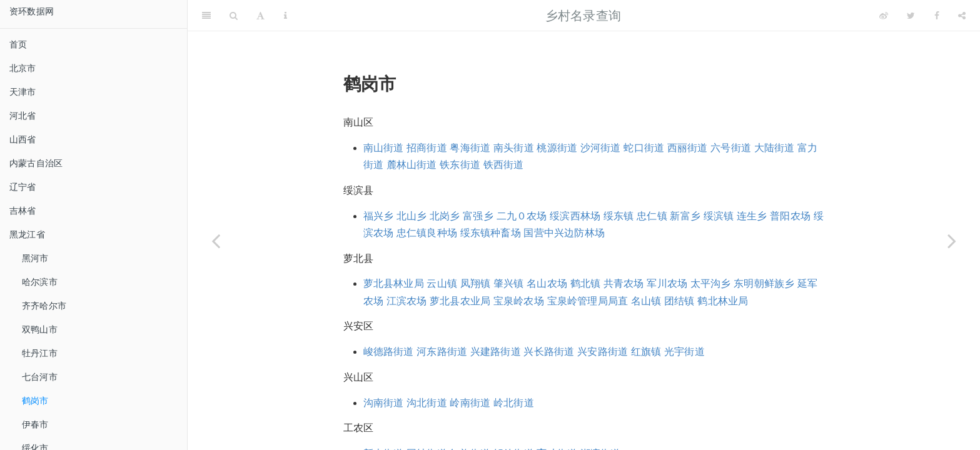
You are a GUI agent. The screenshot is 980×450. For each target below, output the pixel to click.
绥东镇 (619, 216)
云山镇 (442, 283)
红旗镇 (646, 352)
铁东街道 (460, 165)
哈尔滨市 (40, 282)
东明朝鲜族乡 (764, 283)
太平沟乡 (711, 283)
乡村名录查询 (583, 16)
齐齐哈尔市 (44, 306)
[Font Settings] (260, 16)
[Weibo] (884, 16)
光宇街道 (684, 352)
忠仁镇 (652, 216)
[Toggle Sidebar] (206, 16)
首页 (18, 44)
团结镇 (679, 301)
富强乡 (478, 216)
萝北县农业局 (460, 301)
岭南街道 (470, 403)
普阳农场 (790, 216)
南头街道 (514, 148)
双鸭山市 (40, 329)
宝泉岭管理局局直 (588, 301)
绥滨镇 (719, 216)
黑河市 (35, 258)
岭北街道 (514, 403)
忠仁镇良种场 (427, 233)
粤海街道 (470, 148)
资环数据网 (32, 11)
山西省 (23, 139)
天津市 (23, 92)
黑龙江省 (27, 234)
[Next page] (952, 241)
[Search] (234, 16)
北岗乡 (445, 216)
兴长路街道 (549, 352)
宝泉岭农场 (519, 301)
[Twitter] (911, 16)
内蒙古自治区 (36, 163)
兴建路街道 (496, 352)
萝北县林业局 (394, 283)
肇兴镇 (509, 283)
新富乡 (685, 216)
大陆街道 (775, 148)
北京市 (23, 68)
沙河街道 (601, 148)
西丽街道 (688, 148)
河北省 (23, 116)
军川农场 (667, 283)
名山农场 (547, 283)
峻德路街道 (389, 352)
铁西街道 (504, 165)
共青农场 (624, 283)
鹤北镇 (586, 283)
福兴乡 (379, 216)
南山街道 (384, 148)
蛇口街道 (644, 148)
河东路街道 (442, 352)
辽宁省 (23, 187)
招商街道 (427, 148)
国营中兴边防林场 (564, 233)
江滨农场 (407, 301)
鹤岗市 (35, 401)
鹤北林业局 (723, 301)
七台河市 (40, 377)
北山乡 (412, 216)
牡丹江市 (40, 353)
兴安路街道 (603, 352)
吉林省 (23, 211)
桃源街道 (557, 148)
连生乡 (752, 216)
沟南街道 (384, 403)
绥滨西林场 (575, 216)
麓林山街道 (412, 165)
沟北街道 (427, 403)
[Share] (962, 16)
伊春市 (35, 424)
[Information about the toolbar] (285, 16)
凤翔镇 (476, 283)
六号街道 (731, 148)
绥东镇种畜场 (491, 233)
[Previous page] (216, 241)
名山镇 (646, 301)
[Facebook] (937, 16)
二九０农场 (522, 216)
